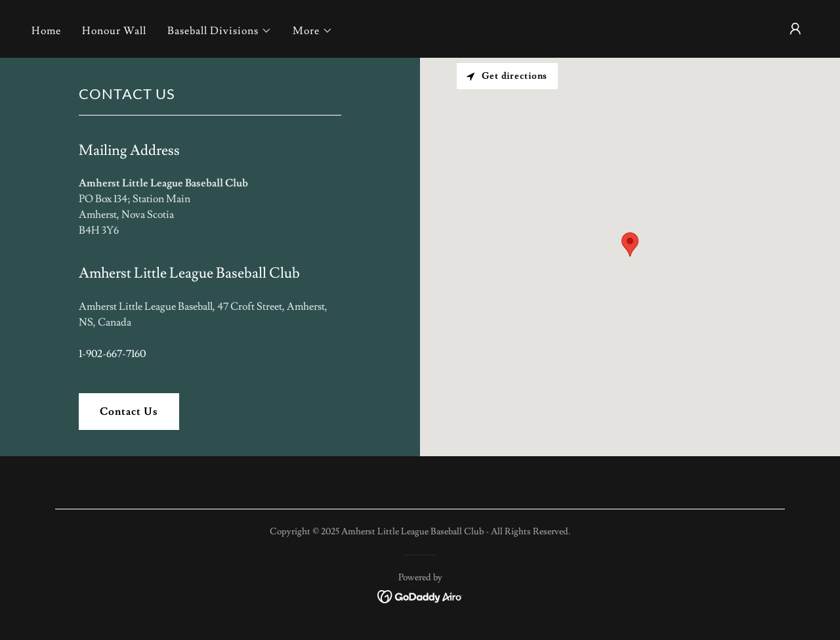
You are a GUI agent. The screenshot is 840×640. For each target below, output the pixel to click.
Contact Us (129, 412)
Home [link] (46, 31)
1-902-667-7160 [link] (112, 354)
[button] (220, 31)
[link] (420, 594)
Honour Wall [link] (114, 31)
